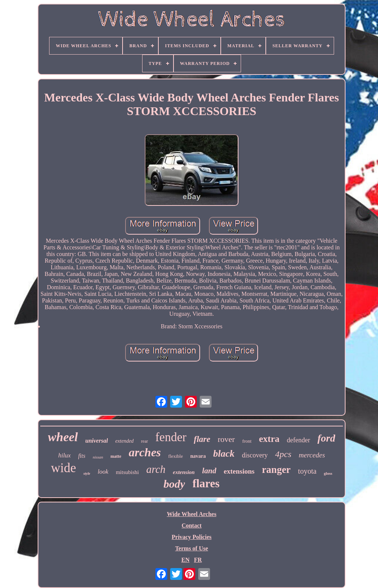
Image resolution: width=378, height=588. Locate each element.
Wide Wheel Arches (192, 514)
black (224, 454)
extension (184, 472)
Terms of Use (191, 548)
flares (206, 483)
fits (82, 456)
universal (97, 441)
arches (145, 452)
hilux (65, 455)
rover (226, 439)
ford (326, 438)
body (174, 484)
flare (202, 439)
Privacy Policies (192, 537)
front (247, 441)
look (103, 472)
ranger (276, 470)
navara (198, 456)
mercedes (312, 455)
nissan (98, 457)
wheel (63, 437)
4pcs (283, 454)
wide (63, 468)
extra (269, 439)
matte (116, 456)
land (209, 471)
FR (198, 560)
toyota (307, 471)
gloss (328, 473)
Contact (192, 525)
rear (145, 441)
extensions (239, 471)
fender (171, 437)
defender (298, 440)
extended (124, 441)
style (87, 473)
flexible (176, 456)
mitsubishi (128, 472)
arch (156, 469)
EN (185, 560)
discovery (255, 455)
